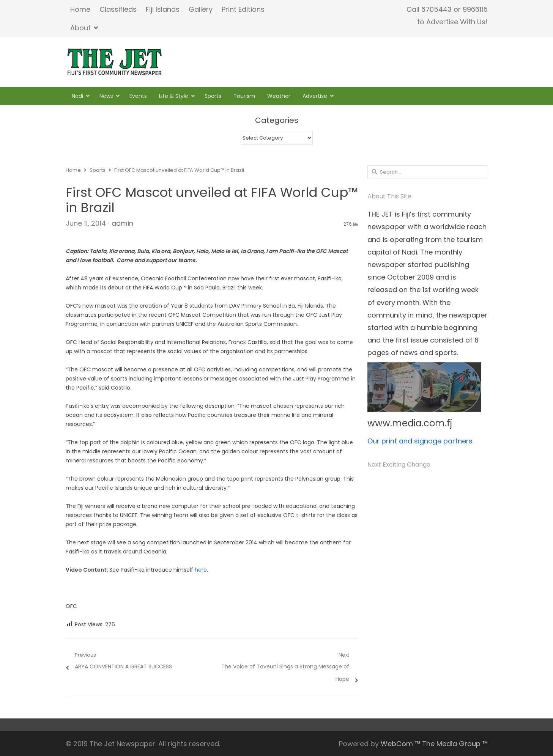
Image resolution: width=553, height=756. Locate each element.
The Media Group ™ (455, 744)
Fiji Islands (163, 9)
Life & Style (174, 96)
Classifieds (118, 9)
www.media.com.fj (410, 423)
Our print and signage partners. (421, 441)
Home (80, 9)
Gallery (201, 9)
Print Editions (243, 9)
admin (122, 223)
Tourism (244, 96)
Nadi (77, 96)
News (106, 96)
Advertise (315, 96)
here (201, 570)
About (80, 28)
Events (138, 96)
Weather (279, 96)
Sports (213, 96)
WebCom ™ (400, 744)
